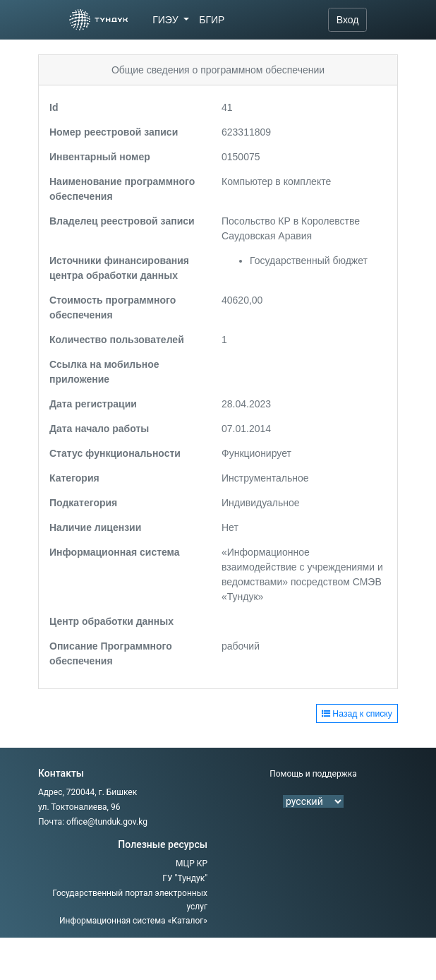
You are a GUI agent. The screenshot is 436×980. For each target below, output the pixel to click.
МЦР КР (192, 864)
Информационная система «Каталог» (133, 921)
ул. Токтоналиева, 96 (79, 807)
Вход (348, 20)
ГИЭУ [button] (167, 20)
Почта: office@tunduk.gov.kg (93, 822)
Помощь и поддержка (313, 774)
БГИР (212, 20)
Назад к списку (357, 714)
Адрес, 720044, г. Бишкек (87, 792)
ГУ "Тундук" (185, 878)
